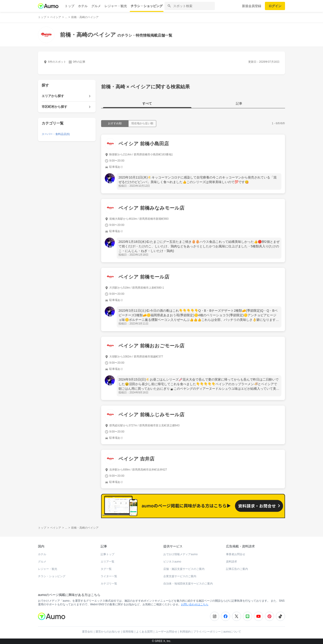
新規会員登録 (252, 6)
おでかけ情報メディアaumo (180, 554)
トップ (70, 6)
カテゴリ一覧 (109, 584)
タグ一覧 (106, 569)
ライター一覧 (109, 576)
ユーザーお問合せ (166, 632)
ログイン (275, 6)
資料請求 (231, 562)
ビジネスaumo (172, 562)
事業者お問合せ (236, 554)
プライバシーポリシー (207, 632)
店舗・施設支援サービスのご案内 (184, 569)
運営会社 (87, 632)
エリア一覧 (108, 562)
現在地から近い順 (142, 123)
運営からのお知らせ (108, 632)
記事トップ (108, 554)
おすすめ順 (115, 123)
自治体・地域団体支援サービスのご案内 (188, 584)
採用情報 (128, 632)
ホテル (83, 6)
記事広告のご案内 (237, 569)
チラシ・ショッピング (147, 6)
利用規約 (185, 632)
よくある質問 (144, 632)
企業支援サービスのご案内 (180, 576)
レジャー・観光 (116, 6)
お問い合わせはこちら (195, 604)
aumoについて (232, 632)
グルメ (96, 6)
